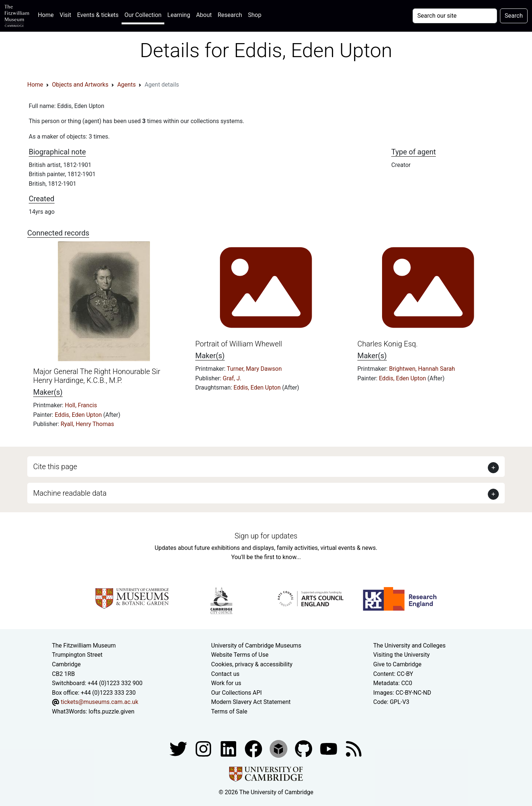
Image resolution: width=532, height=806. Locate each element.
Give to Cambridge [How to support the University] (397, 664)
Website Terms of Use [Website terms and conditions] (240, 655)
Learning (179, 15)
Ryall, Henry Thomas (87, 424)
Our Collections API (237, 693)
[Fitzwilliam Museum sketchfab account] (279, 748)
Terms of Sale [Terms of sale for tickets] (229, 711)
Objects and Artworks (80, 85)
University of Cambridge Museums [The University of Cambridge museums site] (256, 646)
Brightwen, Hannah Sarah (422, 369)
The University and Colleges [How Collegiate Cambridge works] (409, 646)
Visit (65, 15)
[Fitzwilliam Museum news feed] (354, 748)
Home (47, 14)
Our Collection (143, 15)
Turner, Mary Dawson (254, 369)
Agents (126, 85)
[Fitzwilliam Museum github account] (304, 748)
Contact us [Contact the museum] (225, 674)
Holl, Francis (81, 405)
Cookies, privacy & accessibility (252, 664)
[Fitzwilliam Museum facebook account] (229, 748)
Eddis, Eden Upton (79, 415)
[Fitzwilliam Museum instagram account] (204, 748)
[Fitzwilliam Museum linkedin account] (254, 748)
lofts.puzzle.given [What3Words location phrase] (111, 711)
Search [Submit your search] (514, 16)
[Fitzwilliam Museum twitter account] (179, 748)
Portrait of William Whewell (239, 344)
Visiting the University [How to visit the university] (401, 655)
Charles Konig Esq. (388, 344)
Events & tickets (98, 15)
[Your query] (455, 16)
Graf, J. (232, 378)
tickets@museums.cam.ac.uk (99, 702)
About (204, 15)
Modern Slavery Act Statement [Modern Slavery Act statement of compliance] (251, 702)
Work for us (226, 683)
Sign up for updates (266, 536)
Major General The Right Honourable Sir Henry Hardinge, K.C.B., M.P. (97, 376)
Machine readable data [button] (70, 493)
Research (230, 15)
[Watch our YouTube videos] (329, 748)
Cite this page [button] (55, 467)
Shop (255, 15)
